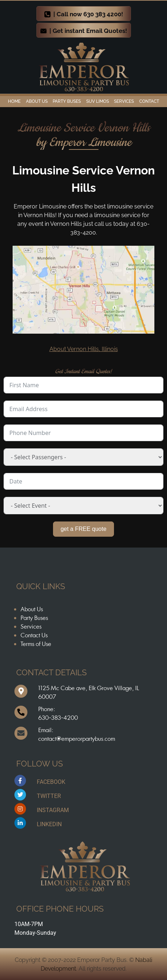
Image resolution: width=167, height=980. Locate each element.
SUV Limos (98, 101)
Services (124, 101)
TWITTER (49, 796)
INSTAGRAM (53, 810)
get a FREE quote (83, 529)
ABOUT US (37, 101)
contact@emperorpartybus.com (77, 739)
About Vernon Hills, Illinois (84, 349)
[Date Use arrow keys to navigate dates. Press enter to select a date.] (83, 481)
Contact (149, 101)
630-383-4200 (58, 718)
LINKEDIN (49, 824)
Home (14, 101)
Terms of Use (36, 644)
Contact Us (34, 635)
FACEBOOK (51, 782)
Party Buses (67, 101)
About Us (32, 609)
